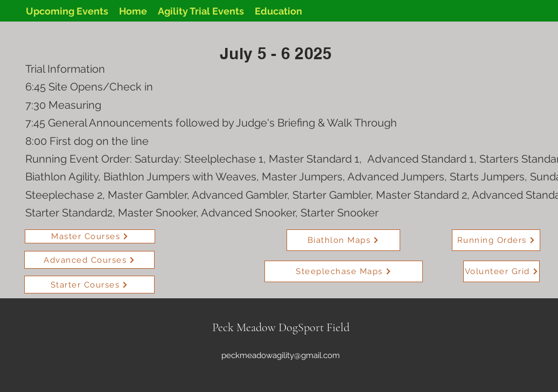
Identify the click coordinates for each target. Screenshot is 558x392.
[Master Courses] (90, 236)
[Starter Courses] (89, 285)
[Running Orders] (496, 240)
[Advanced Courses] (89, 260)
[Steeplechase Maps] (344, 271)
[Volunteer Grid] (501, 271)
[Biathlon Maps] (343, 240)
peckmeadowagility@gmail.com (281, 355)
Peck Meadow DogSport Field (281, 327)
